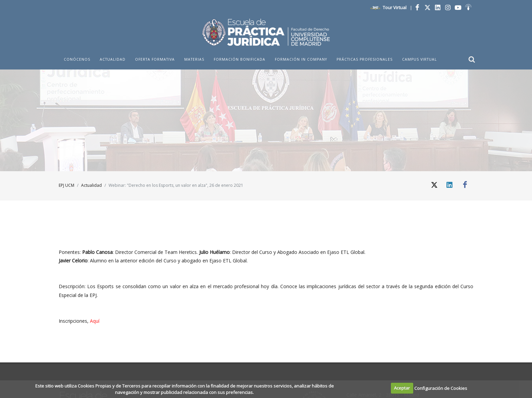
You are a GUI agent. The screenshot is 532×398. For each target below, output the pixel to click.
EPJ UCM (66, 185)
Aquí (95, 321)
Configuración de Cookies (441, 388)
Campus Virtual (420, 59)
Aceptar (402, 388)
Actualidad (91, 185)
